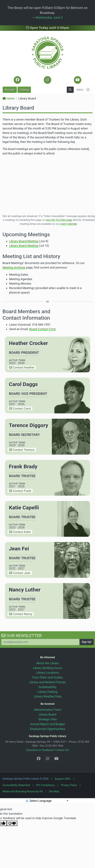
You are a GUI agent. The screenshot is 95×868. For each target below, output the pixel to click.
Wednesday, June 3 (49, 17)
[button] (70, 90)
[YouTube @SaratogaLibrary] (78, 80)
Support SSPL (63, 779)
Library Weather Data (47, 696)
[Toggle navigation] (83, 90)
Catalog (24, 90)
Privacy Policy (69, 785)
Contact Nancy (21, 614)
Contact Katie (20, 532)
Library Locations (48, 673)
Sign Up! (87, 642)
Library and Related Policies (47, 682)
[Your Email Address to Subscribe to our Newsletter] (40, 642)
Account (10, 90)
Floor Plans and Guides (47, 677)
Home (9, 98)
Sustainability (47, 687)
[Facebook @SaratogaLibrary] (17, 80)
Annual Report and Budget (47, 724)
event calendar (68, 224)
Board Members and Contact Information (26, 315)
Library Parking (48, 692)
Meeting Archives (14, 267)
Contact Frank (20, 491)
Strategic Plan (47, 719)
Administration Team (47, 710)
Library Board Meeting (24, 241)
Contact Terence (22, 450)
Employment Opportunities (47, 729)
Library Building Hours (47, 668)
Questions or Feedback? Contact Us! (47, 750)
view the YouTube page (59, 220)
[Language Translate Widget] (49, 801)
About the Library (47, 663)
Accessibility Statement (16, 785)
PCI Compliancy (46, 785)
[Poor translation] (12, 823)
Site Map (54, 791)
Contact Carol (20, 409)
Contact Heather (22, 367)
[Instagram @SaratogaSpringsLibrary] (47, 80)
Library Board (47, 714)
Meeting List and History (31, 256)
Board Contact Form (43, 329)
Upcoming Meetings (26, 234)
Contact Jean (20, 573)
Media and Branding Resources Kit (23, 791)
